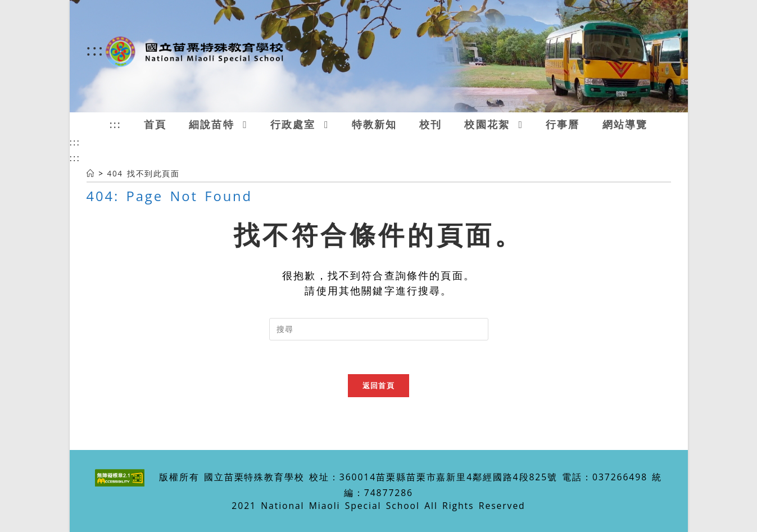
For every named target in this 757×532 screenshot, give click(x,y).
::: (96, 49)
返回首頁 (379, 385)
